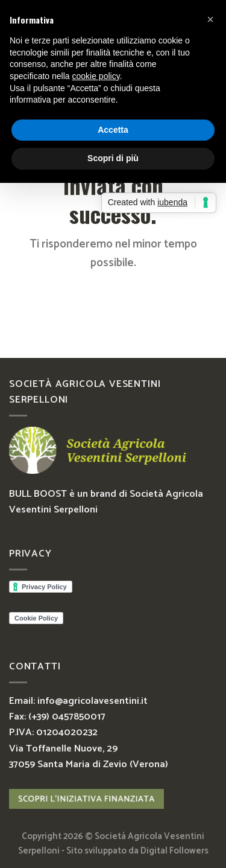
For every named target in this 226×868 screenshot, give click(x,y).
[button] (210, 19)
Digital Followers (174, 851)
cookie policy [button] (96, 76)
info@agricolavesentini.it (93, 701)
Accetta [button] (113, 130)
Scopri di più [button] (113, 158)
